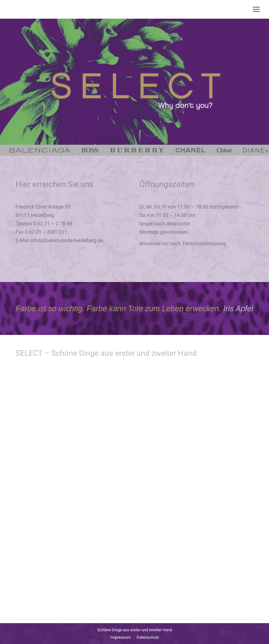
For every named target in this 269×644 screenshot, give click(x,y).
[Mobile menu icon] (256, 9)
